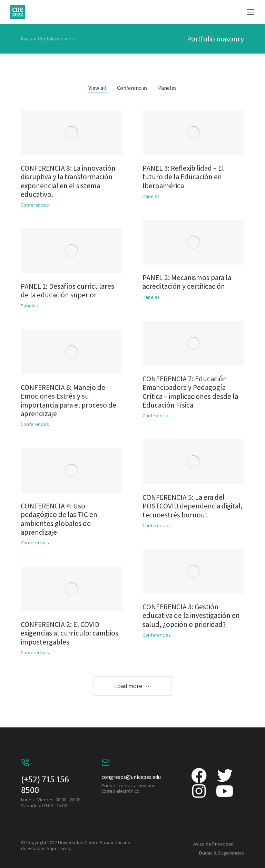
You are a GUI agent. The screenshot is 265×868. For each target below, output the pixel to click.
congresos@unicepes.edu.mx (135, 777)
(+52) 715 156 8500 (45, 784)
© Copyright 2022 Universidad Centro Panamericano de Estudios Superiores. (76, 845)
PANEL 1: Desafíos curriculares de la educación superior (67, 290)
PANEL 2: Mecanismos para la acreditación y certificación (187, 282)
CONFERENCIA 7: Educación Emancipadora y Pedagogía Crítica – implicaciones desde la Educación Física (190, 392)
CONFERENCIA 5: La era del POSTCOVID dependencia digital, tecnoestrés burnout (193, 506)
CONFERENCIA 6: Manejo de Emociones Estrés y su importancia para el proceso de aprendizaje (68, 400)
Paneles (167, 88)
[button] (251, 12)
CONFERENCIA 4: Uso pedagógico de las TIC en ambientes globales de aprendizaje (59, 519)
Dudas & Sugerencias (222, 853)
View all (97, 88)
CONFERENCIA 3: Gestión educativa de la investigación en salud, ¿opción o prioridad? (191, 615)
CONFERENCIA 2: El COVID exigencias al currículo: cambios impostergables (70, 633)
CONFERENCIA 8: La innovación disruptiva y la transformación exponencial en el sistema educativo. (68, 181)
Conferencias (132, 88)
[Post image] (71, 133)
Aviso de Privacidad (213, 844)
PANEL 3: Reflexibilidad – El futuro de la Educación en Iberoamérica (183, 177)
